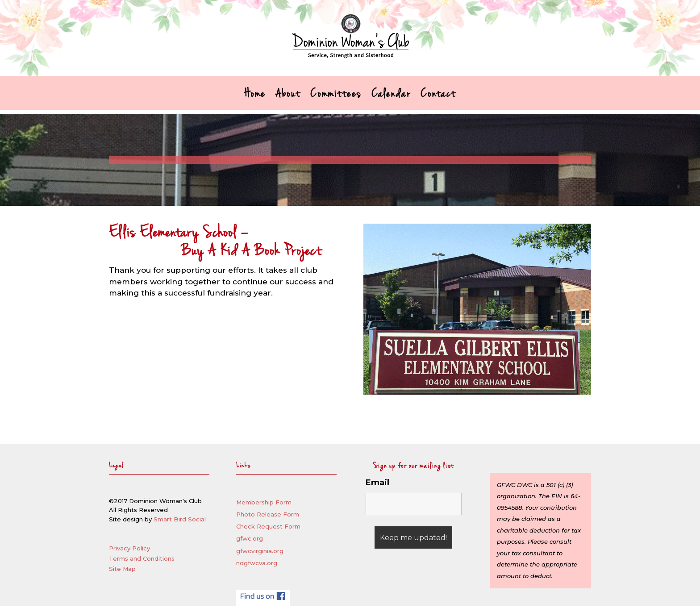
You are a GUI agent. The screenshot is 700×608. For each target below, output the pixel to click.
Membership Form (264, 502)
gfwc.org (250, 538)
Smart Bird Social (180, 519)
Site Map (122, 569)
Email (377, 483)
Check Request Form (268, 526)
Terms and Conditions (142, 558)
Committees (336, 96)
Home (255, 96)
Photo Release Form (268, 514)
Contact (438, 96)
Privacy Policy (129, 548)
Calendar (391, 96)
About (288, 96)
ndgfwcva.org (257, 563)
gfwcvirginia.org (260, 551)
